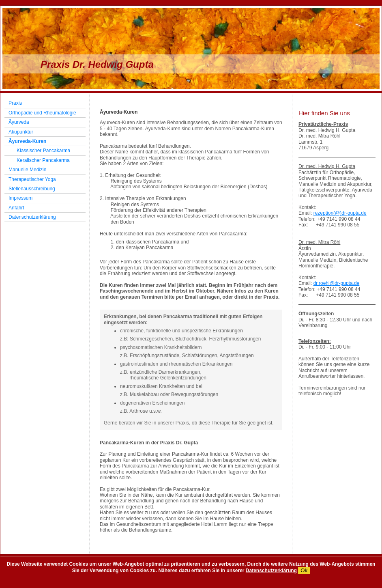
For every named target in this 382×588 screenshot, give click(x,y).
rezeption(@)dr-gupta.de (340, 213)
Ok (304, 570)
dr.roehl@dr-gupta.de (337, 283)
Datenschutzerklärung (271, 571)
